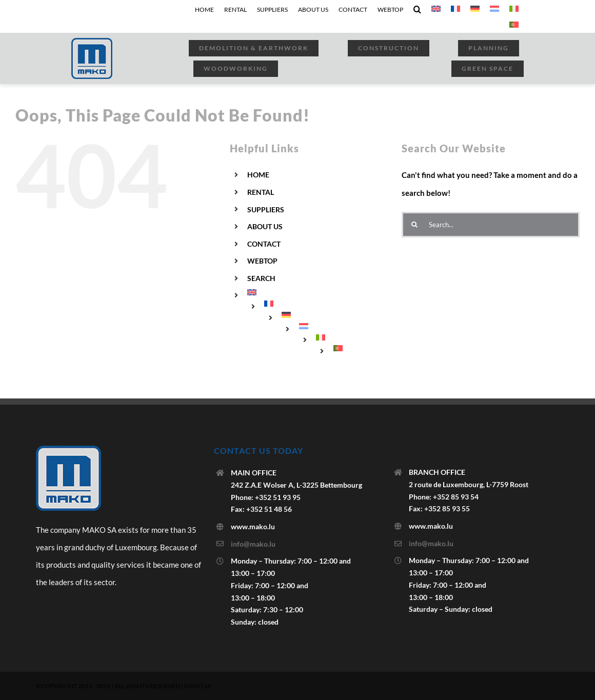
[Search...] (491, 225)
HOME (258, 175)
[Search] (414, 225)
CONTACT (264, 244)
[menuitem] (436, 9)
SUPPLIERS (266, 209)
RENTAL (261, 192)
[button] (417, 9)
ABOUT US (265, 226)
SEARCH (261, 278)
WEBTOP (262, 261)
